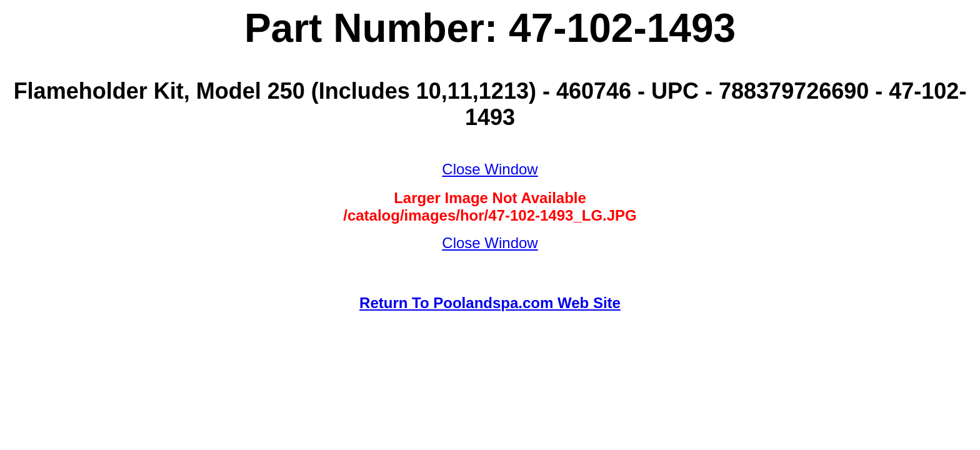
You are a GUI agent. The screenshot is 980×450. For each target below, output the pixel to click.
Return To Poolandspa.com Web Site (490, 303)
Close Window (490, 169)
